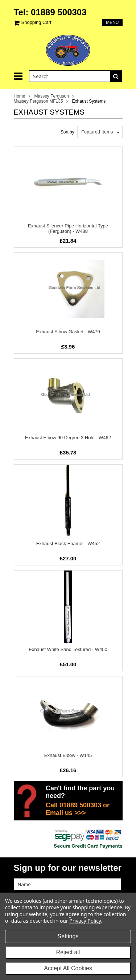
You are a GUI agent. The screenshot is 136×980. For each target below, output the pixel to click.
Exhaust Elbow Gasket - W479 (68, 332)
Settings (68, 936)
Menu (112, 22)
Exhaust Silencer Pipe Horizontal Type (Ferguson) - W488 (68, 228)
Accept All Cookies (68, 968)
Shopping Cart (36, 22)
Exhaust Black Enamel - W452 (68, 543)
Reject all (68, 952)
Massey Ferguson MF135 (38, 101)
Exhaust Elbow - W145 (68, 755)
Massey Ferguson (52, 96)
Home (20, 96)
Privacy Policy (85, 921)
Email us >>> (66, 813)
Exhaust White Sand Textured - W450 (68, 649)
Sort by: (68, 132)
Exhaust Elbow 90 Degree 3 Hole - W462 (68, 438)
